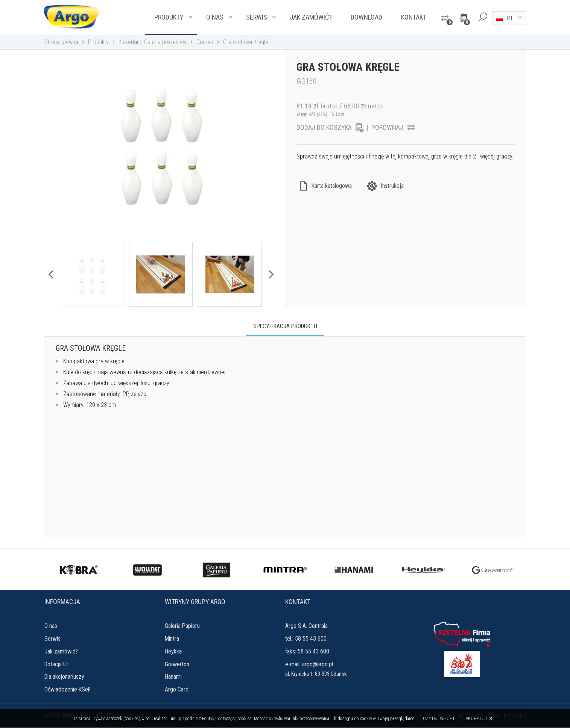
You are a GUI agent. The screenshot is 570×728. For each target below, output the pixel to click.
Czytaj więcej (439, 719)
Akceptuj (476, 718)
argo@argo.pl (318, 665)
